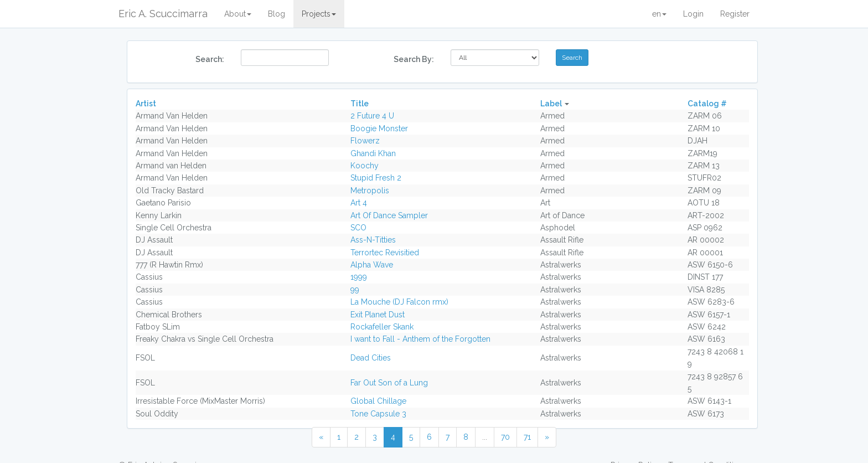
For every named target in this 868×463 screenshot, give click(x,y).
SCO (358, 228)
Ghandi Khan (373, 153)
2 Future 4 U (372, 116)
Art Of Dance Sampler (389, 215)
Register (735, 14)
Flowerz (365, 141)
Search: (210, 59)
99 (355, 290)
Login (693, 14)
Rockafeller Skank (382, 327)
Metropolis (370, 191)
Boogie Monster (379, 128)
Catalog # (707, 104)
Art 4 (359, 203)
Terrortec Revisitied (385, 253)
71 (527, 437)
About (238, 14)
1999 (359, 277)
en (659, 14)
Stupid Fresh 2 (376, 178)
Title (360, 104)
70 (505, 437)
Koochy (365, 166)
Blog (277, 14)
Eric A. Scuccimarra (163, 14)
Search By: (414, 59)
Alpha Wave (372, 265)
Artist (146, 104)
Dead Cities (371, 358)
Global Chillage (378, 401)
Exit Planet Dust (378, 315)
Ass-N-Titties (373, 240)
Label (551, 104)
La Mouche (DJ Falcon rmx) (399, 302)
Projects (319, 14)
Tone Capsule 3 (378, 414)
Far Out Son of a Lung (389, 383)
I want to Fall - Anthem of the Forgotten (420, 339)
